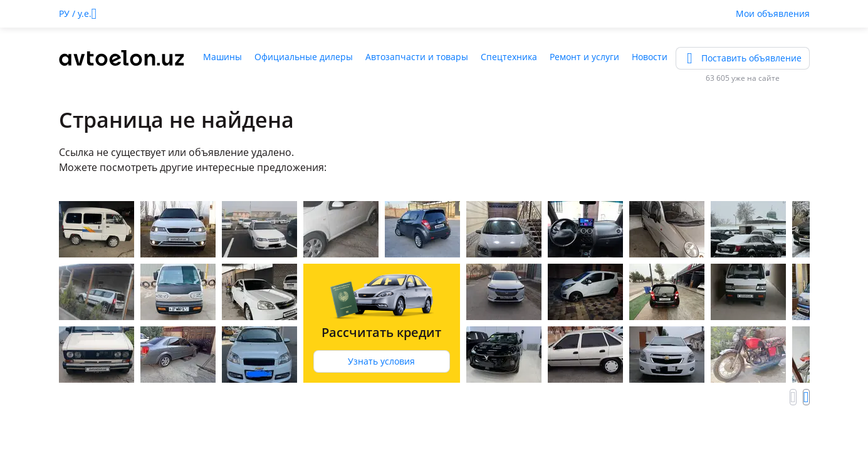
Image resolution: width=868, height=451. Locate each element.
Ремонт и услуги (584, 57)
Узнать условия (381, 361)
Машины (222, 57)
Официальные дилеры (304, 57)
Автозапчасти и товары (417, 57)
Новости (650, 57)
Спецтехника (509, 57)
